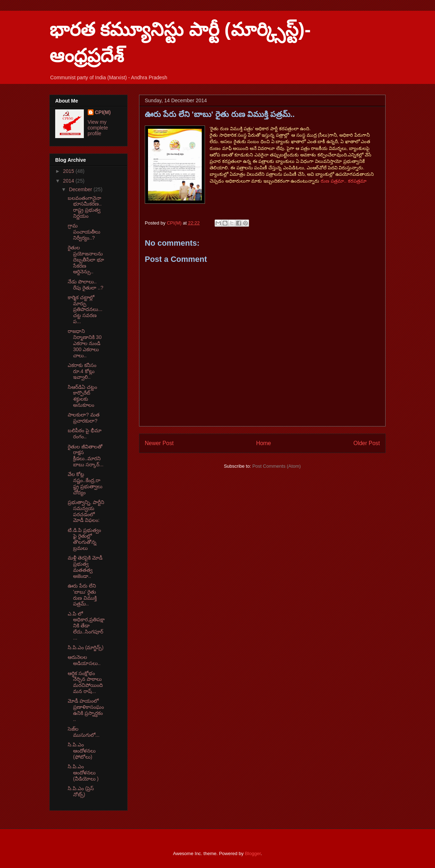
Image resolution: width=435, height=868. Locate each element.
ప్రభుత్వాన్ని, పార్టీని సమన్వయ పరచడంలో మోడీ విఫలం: (86, 511)
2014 (69, 181)
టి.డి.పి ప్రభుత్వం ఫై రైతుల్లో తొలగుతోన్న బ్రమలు (84, 539)
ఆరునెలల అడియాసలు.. (84, 660)
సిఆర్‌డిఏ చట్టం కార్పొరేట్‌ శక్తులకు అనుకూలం (82, 396)
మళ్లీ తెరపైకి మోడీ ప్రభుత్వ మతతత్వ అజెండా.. (85, 567)
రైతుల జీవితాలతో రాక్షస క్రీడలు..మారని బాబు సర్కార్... (86, 456)
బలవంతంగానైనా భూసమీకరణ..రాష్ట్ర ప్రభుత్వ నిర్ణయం (85, 207)
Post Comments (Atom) (276, 466)
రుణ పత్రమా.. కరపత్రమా (343, 181)
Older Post (367, 443)
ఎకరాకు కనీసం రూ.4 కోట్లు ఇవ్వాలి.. (82, 371)
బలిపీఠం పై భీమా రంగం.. (85, 433)
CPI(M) (103, 112)
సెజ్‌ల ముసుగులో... (84, 732)
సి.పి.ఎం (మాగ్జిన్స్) (86, 647)
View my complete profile (98, 128)
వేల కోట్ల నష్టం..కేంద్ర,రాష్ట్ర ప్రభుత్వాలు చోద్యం (85, 483)
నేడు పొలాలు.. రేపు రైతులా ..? (85, 285)
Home (264, 443)
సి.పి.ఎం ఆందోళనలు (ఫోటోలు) (82, 751)
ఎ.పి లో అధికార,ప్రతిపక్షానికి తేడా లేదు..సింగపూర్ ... (86, 626)
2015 (69, 171)
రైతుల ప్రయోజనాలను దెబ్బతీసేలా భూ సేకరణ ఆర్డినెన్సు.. (86, 260)
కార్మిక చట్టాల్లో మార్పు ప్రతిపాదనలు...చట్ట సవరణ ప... (85, 309)
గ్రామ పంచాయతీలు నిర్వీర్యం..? (84, 232)
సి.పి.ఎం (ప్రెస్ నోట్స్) (81, 791)
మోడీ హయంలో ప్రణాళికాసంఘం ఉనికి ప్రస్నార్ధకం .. (86, 710)
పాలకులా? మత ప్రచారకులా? (84, 418)
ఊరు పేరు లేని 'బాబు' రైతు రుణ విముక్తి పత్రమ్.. (82, 595)
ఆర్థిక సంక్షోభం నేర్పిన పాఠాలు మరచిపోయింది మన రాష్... (85, 682)
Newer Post (159, 443)
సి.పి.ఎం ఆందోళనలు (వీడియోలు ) (83, 773)
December (81, 189)
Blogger (253, 853)
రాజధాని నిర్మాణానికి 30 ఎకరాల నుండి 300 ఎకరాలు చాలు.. (85, 343)
